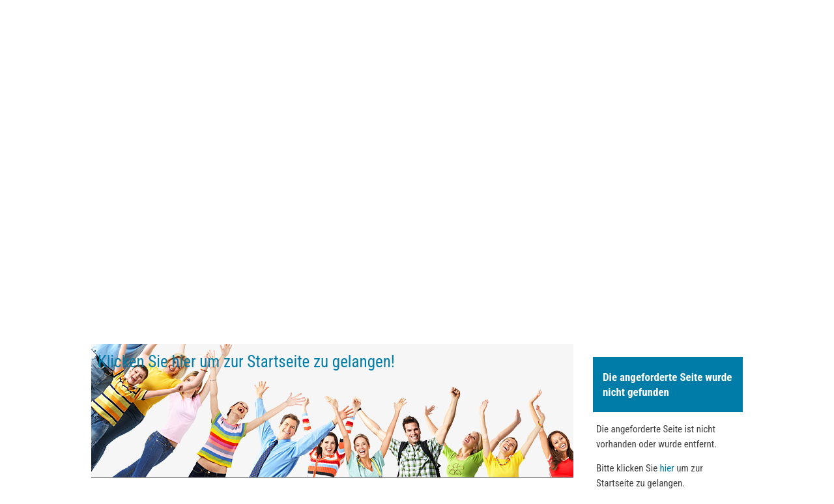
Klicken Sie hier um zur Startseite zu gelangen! (246, 362)
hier (667, 468)
